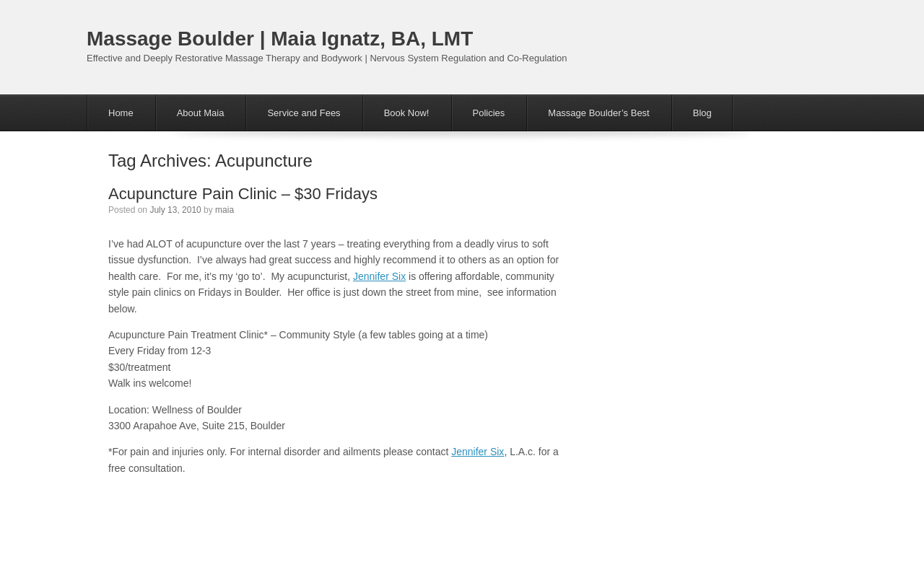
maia (225, 210)
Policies (489, 113)
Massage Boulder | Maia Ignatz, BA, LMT (280, 39)
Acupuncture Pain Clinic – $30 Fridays (243, 194)
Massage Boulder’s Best (598, 113)
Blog (702, 113)
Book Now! (407, 113)
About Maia (201, 113)
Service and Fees (304, 113)
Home (121, 113)
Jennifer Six (379, 276)
